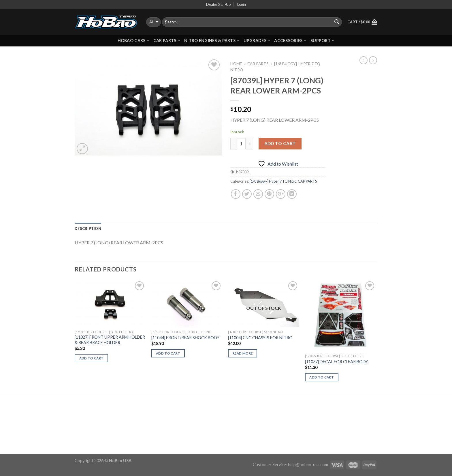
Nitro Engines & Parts (212, 41)
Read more (243, 353)
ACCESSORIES (290, 41)
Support (323, 41)
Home (236, 64)
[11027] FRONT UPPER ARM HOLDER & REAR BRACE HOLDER (110, 340)
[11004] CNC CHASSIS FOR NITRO (260, 338)
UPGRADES (257, 41)
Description (88, 228)
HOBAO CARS (133, 41)
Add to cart (280, 143)
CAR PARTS (167, 41)
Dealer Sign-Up (218, 4)
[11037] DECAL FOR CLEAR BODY (337, 362)
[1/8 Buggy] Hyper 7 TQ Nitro (273, 181)
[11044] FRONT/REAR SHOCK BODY (185, 338)
